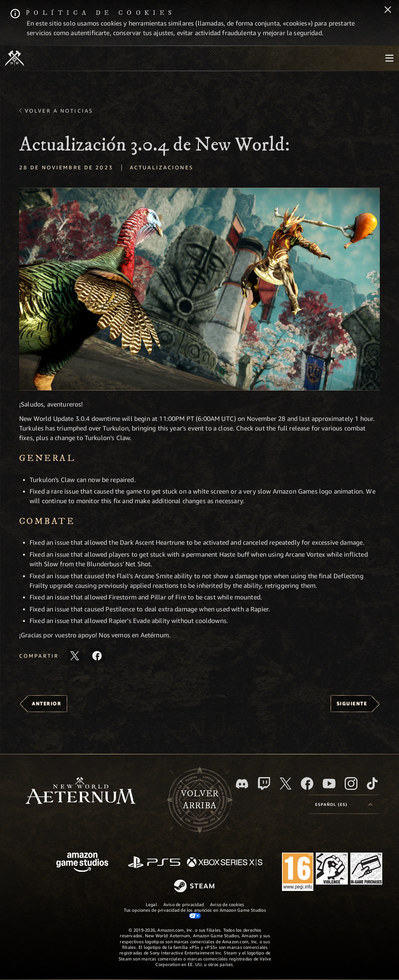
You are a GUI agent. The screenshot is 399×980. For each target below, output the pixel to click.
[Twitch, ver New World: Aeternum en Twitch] (264, 784)
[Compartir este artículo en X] (75, 656)
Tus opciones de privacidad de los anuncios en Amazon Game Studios (195, 913)
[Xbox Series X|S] (225, 863)
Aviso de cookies (227, 904)
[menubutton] (389, 58)
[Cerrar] (388, 10)
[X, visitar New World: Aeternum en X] (286, 784)
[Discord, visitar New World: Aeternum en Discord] (242, 784)
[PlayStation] (154, 863)
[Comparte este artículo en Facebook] (97, 656)
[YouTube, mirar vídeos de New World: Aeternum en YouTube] (329, 784)
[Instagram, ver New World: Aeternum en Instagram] (351, 784)
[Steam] (195, 887)
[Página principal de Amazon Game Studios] (82, 863)
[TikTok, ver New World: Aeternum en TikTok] (372, 784)
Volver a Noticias (59, 111)
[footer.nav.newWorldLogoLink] (80, 791)
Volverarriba (200, 800)
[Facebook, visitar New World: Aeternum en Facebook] (307, 784)
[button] (199, 289)
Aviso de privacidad (184, 904)
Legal (151, 904)
